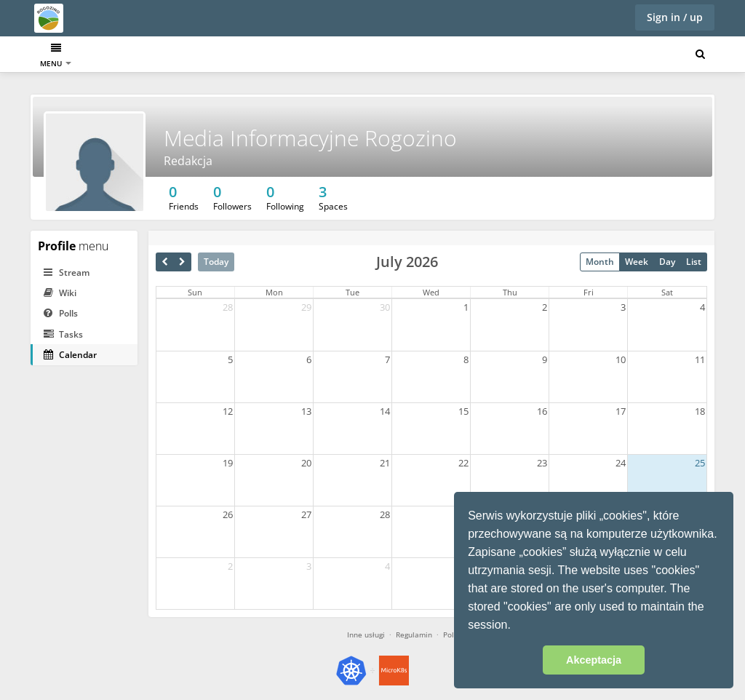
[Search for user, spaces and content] (700, 55)
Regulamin (414, 635)
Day (667, 262)
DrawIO (265, 56)
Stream (67, 273)
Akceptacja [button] (594, 660)
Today (216, 262)
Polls (61, 313)
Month (600, 262)
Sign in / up (675, 17)
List (694, 262)
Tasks (173, 56)
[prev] (165, 262)
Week (637, 262)
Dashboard (63, 56)
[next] (182, 262)
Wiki (60, 293)
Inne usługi (366, 635)
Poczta (217, 56)
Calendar (124, 56)
